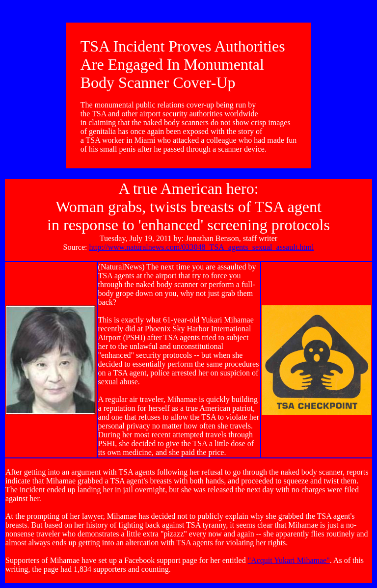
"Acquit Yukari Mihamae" (289, 560)
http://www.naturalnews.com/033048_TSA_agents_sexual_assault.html (201, 247)
